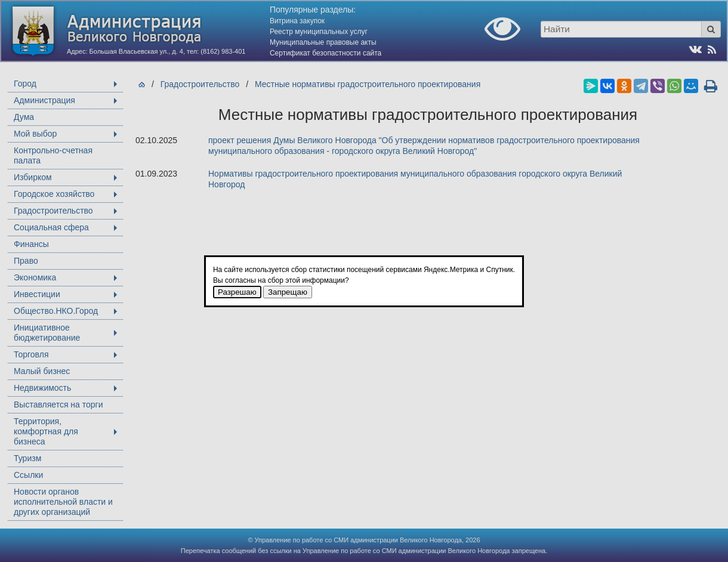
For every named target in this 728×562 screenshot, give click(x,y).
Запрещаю (288, 292)
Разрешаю (237, 292)
